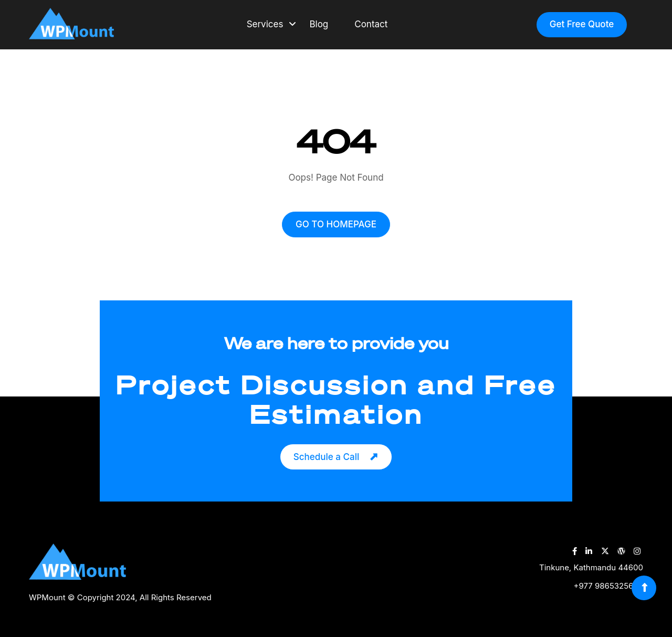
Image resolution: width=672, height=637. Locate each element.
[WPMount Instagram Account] (637, 551)
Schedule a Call (326, 457)
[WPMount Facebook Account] (575, 551)
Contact (371, 24)
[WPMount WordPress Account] (621, 551)
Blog (319, 24)
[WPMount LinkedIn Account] (589, 551)
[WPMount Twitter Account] (605, 551)
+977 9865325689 (608, 586)
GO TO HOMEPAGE (336, 224)
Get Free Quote (582, 24)
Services (265, 24)
